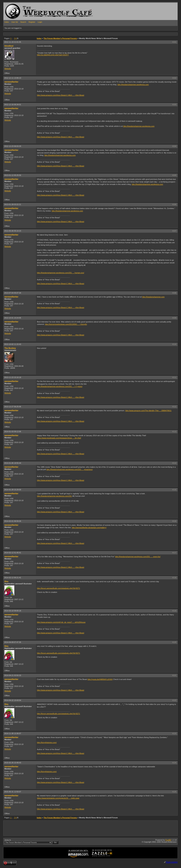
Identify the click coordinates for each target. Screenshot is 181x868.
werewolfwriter (11, 82)
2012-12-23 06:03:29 (13, 146)
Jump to (31, 841)
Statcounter (172, 862)
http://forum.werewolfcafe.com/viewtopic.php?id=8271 (58, 588)
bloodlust (9, 46)
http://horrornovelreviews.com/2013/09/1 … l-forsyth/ (66, 324)
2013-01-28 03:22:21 (13, 204)
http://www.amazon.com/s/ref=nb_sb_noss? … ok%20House (61, 622)
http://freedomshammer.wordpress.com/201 (54, 496)
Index (7, 22)
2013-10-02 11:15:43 (13, 344)
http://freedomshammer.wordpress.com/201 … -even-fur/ (138, 557)
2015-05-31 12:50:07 (13, 792)
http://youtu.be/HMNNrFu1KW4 (100, 679)
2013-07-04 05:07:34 (13, 293)
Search (23, 22)
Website (8, 69)
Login (40, 22)
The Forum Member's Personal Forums (60, 38)
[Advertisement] (63, 34)
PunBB (168, 840)
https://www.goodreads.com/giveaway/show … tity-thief (59, 438)
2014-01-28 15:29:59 (13, 490)
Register (32, 22)
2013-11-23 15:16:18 (13, 377)
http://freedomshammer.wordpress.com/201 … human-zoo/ (61, 273)
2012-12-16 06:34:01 (13, 105)
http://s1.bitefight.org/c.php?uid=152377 (53, 55)
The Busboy (10, 348)
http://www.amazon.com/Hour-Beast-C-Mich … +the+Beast (61, 95)
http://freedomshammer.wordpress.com (133, 85)
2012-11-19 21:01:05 (13, 42)
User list (15, 22)
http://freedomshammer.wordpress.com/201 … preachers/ (69, 469)
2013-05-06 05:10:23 (13, 231)
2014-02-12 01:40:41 (13, 553)
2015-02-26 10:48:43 (13, 763)
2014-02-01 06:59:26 (13, 521)
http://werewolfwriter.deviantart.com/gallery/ (89, 528)
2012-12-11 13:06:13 (13, 78)
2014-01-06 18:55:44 (13, 463)
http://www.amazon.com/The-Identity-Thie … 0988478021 (148, 411)
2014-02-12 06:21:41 (13, 578)
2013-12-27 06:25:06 (13, 407)
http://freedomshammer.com (153, 297)
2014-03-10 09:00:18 (13, 611)
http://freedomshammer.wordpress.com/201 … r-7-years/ (60, 386)
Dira (6, 582)
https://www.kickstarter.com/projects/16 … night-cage (58, 798)
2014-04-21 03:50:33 (13, 675)
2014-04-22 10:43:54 (13, 700)
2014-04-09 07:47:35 (13, 642)
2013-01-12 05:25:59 (13, 175)
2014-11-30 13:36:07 (13, 733)
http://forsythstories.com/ (47, 742)
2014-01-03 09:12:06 (13, 432)
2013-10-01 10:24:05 (13, 318)
